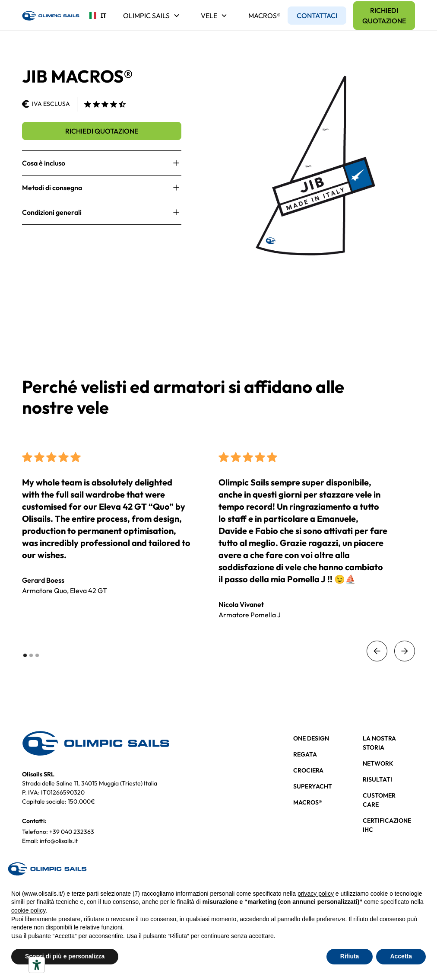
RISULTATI (377, 779)
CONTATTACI (317, 16)
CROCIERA (308, 770)
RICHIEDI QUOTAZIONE (384, 16)
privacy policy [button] (316, 894)
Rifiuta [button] (350, 956)
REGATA (305, 754)
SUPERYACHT (313, 786)
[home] (51, 16)
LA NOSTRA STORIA (379, 743)
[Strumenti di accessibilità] (37, 965)
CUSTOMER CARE (379, 800)
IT (95, 15)
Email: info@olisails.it (50, 841)
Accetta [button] (401, 956)
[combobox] (95, 16)
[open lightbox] (316, 166)
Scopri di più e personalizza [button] (65, 956)
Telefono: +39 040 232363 (58, 832)
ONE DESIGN (311, 738)
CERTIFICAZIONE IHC (387, 825)
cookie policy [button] (28, 910)
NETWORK (378, 763)
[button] (152, 16)
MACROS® (264, 16)
